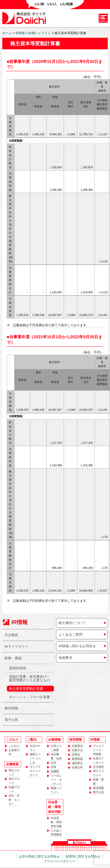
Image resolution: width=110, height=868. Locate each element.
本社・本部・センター (14, 800)
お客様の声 (14, 752)
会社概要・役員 (56, 756)
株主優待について (72, 623)
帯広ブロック (14, 773)
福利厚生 (77, 763)
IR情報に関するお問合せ (77, 646)
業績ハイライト (56, 790)
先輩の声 (77, 768)
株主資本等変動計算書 (26, 689)
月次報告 (11, 635)
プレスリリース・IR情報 (98, 750)
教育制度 (77, 759)
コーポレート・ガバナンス (56, 780)
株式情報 (11, 708)
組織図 (55, 771)
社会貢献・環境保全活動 (56, 822)
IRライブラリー (16, 646)
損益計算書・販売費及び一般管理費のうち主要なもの (29, 678)
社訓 (54, 763)
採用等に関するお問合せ (83, 856)
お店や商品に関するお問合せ (39, 856)
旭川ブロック (14, 781)
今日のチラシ (35, 748)
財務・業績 (13, 658)
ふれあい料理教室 (56, 833)
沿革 (54, 767)
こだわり (14, 746)
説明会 (76, 755)
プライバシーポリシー (59, 861)
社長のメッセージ (98, 760)
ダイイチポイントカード (35, 771)
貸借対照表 (18, 668)
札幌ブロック (14, 789)
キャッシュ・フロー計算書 (29, 697)
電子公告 (11, 720)
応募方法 (77, 750)
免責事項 (65, 658)
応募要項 (77, 746)
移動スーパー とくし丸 (35, 758)
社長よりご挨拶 (56, 748)
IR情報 (20, 622)
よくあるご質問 (70, 634)
